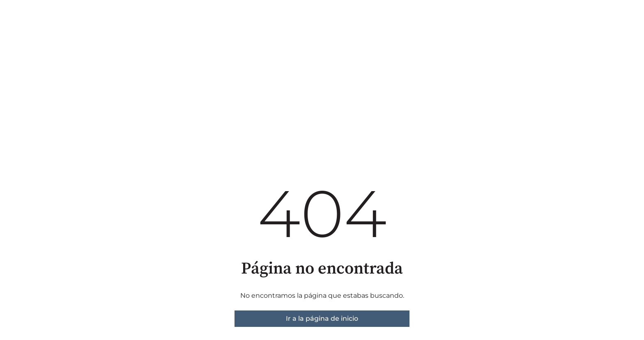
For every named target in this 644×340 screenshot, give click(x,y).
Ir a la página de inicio (322, 318)
